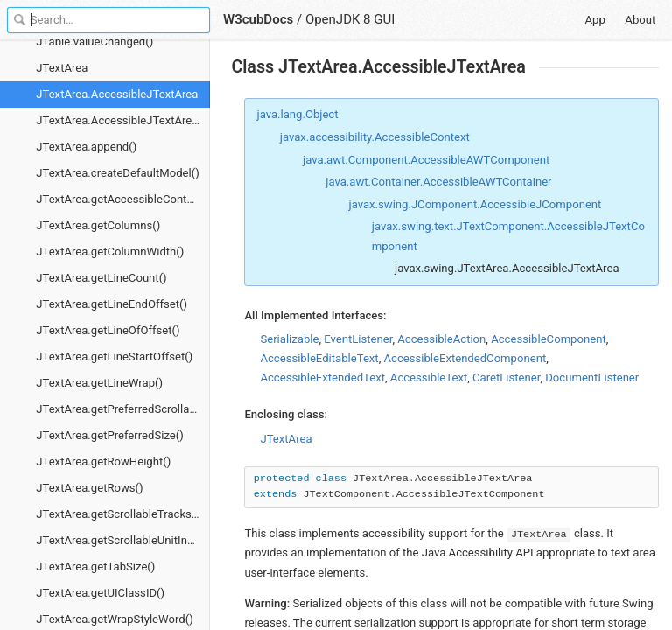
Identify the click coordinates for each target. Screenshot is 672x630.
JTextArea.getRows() (89, 488)
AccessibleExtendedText (322, 378)
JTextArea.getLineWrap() (99, 383)
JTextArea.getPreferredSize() (110, 435)
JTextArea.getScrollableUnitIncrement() (123, 540)
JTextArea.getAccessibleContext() (123, 199)
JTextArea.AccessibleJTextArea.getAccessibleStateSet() (123, 120)
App (595, 20)
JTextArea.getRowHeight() (103, 462)
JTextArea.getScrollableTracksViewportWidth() (123, 514)
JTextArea (62, 68)
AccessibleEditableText (319, 358)
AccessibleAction (441, 339)
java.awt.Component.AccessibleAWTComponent (426, 160)
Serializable (289, 339)
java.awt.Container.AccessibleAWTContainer (438, 182)
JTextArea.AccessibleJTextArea (117, 94)
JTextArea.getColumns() (98, 225)
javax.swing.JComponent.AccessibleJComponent (476, 204)
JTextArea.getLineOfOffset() (108, 330)
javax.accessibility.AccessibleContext (375, 137)
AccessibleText (429, 378)
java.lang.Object (298, 114)
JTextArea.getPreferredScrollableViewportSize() (123, 409)
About (640, 20)
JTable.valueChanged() (94, 42)
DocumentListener (592, 378)
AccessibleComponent (549, 339)
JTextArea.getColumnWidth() (110, 252)
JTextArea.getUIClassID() (100, 593)
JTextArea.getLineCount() (101, 278)
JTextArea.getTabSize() (95, 567)
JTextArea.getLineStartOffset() (114, 357)
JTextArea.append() (86, 147)
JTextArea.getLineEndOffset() (112, 304)
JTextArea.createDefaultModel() (118, 173)
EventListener (358, 339)
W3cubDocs (258, 19)
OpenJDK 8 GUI (350, 19)
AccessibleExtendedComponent (465, 358)
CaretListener (506, 378)
